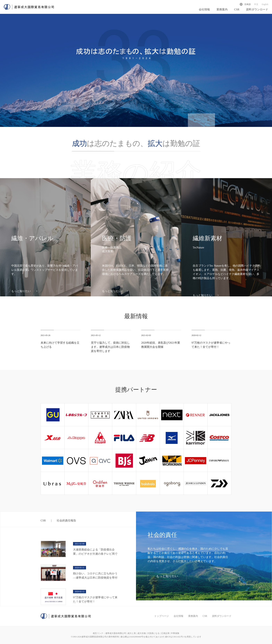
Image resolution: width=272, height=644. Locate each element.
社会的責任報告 (66, 520)
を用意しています (193, 637)
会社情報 (204, 10)
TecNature (198, 247)
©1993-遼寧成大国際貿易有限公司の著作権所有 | (96, 637)
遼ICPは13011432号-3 (175, 637)
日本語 (248, 4)
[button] (195, 120)
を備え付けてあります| (154, 637)
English (265, 4)
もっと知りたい (24, 291)
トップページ (161, 616)
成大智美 (108, 251)
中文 (256, 4)
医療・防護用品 (112, 247)
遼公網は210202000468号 (132, 637)
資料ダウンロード (257, 10)
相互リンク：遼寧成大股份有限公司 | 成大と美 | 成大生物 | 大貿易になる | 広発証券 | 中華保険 (136, 633)
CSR (237, 10)
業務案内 (222, 10)
